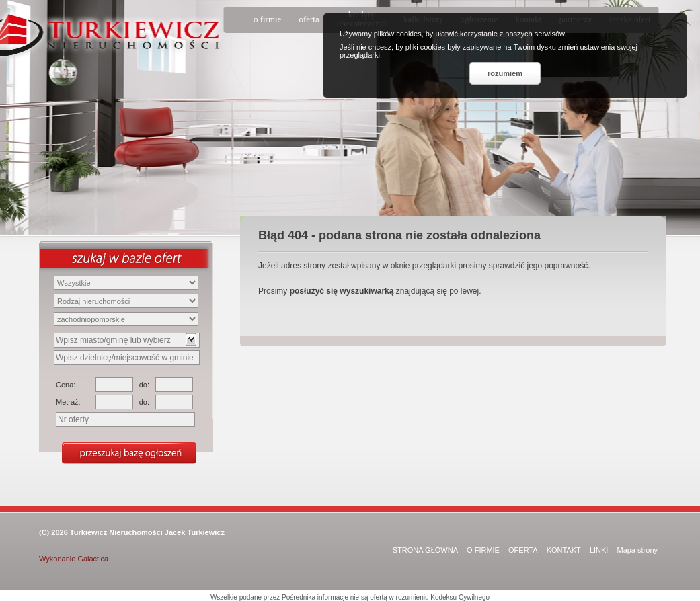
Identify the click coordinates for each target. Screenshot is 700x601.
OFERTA (523, 550)
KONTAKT (564, 550)
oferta (309, 19)
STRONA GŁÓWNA (425, 550)
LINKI (599, 550)
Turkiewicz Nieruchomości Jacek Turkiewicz (147, 532)
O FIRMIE (483, 550)
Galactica (93, 559)
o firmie (268, 19)
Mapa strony (637, 550)
